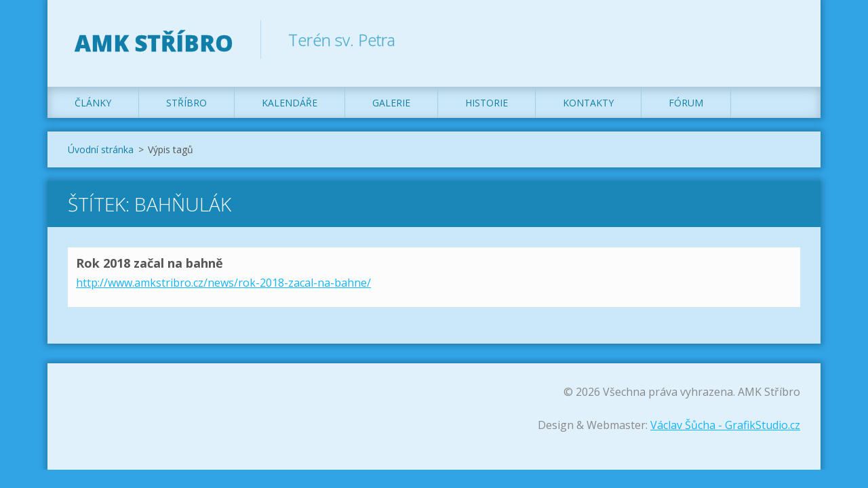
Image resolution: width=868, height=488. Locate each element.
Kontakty (588, 103)
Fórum (686, 103)
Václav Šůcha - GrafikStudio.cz (725, 425)
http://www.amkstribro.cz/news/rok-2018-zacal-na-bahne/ (223, 283)
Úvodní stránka (101, 149)
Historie (487, 103)
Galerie (391, 103)
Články (93, 103)
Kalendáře (290, 103)
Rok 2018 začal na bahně (150, 263)
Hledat (785, 39)
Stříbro (186, 103)
